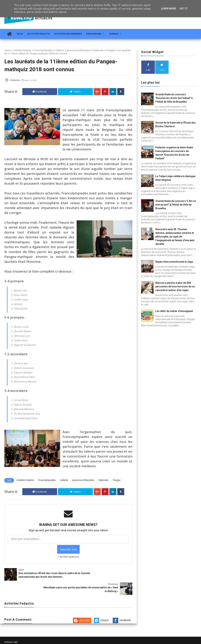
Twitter (76, 92)
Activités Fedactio (39, 34)
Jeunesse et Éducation (79, 50)
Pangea (111, 50)
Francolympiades (44, 50)
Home (7, 50)
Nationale (98, 50)
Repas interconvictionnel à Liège (174, 262)
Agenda (114, 34)
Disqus (105, 598)
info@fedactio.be (13, 629)
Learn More (169, 9)
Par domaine (94, 34)
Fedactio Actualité (13, 641)
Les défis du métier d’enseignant (174, 311)
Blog (20, 34)
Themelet (192, 641)
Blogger (85, 598)
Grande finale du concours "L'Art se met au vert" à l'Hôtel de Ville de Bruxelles (176, 205)
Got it (184, 9)
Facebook (40, 92)
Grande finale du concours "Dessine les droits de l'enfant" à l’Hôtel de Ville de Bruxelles (174, 98)
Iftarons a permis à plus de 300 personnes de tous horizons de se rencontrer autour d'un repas (175, 286)
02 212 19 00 (11, 633)
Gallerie (60, 50)
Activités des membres (68, 34)
